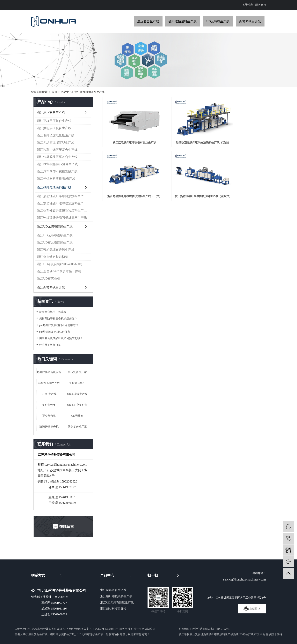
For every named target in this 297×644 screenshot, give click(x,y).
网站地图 (210, 629)
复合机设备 (49, 405)
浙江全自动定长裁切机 (53, 257)
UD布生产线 (49, 394)
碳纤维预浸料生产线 (183, 21)
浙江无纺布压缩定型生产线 (56, 142)
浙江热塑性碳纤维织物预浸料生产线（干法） (64, 203)
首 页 (55, 92)
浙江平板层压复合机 (191, 634)
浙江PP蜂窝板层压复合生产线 (57, 164)
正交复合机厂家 (77, 427)
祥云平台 (260, 634)
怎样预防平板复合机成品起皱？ (58, 319)
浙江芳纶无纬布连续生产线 (56, 250)
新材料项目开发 (250, 21)
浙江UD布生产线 (243, 634)
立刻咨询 (252, 609)
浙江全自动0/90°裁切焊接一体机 (59, 271)
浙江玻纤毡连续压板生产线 (56, 135)
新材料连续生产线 (49, 383)
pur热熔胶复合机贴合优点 (55, 332)
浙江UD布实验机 (49, 278)
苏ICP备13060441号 (107, 629)
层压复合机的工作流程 (53, 312)
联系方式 (38, 575)
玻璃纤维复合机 (49, 427)
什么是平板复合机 (50, 345)
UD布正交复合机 (77, 405)
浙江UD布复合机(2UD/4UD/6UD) (60, 264)
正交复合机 (49, 416)
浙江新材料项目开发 (51, 287)
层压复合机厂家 (77, 372)
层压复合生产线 (148, 21)
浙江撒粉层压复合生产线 (54, 128)
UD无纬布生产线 (218, 21)
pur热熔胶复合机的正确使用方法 (59, 325)
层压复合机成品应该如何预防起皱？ (61, 338)
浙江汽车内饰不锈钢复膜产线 (57, 171)
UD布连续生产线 (77, 394)
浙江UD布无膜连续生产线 (55, 242)
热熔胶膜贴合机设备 (49, 372)
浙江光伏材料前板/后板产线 (56, 179)
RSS (220, 629)
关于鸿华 (248, 5)
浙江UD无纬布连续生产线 (55, 226)
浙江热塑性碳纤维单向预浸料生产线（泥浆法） (64, 196)
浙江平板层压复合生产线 (54, 121)
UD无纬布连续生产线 (90, 634)
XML (227, 629)
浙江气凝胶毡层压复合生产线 (57, 157)
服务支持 (261, 5)
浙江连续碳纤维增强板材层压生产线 (62, 218)
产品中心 (66, 92)
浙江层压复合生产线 (51, 112)
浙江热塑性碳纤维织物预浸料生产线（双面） (64, 210)
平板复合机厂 (77, 383)
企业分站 (197, 629)
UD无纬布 (77, 416)
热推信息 (184, 629)
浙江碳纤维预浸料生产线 (90, 92)
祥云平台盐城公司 (144, 629)
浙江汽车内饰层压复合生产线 (57, 150)
